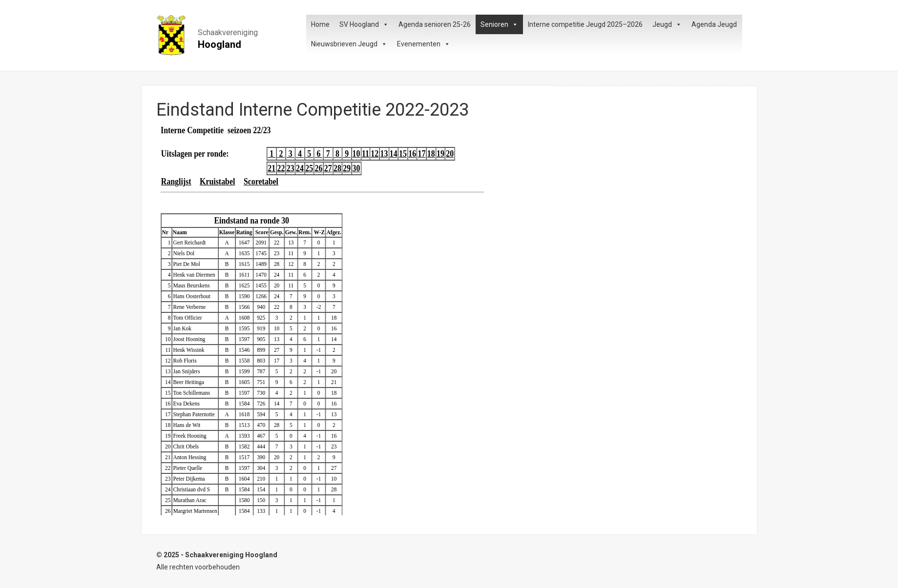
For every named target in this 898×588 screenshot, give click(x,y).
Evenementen (424, 44)
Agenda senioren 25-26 (435, 24)
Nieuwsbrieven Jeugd (349, 44)
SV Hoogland (364, 24)
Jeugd (667, 24)
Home (320, 24)
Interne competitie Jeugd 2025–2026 (585, 24)
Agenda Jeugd (714, 24)
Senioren (499, 24)
